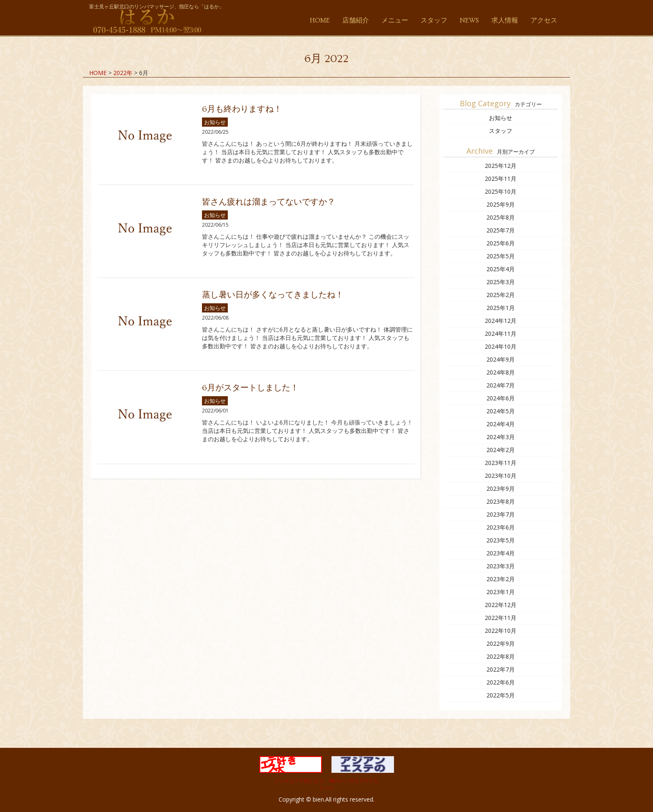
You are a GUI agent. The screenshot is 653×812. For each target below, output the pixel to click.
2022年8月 (501, 656)
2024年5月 (501, 411)
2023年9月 (501, 488)
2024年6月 (501, 398)
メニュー (395, 20)
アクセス (544, 20)
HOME (320, 20)
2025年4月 (501, 269)
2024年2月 (501, 450)
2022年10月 (501, 631)
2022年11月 (501, 618)
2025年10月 (501, 191)
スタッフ (434, 20)
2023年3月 (501, 566)
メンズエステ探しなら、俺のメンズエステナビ (326, 781)
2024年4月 (501, 424)
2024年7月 (501, 385)
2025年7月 (501, 230)
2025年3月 (501, 282)
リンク (326, 788)
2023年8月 (501, 501)
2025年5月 (501, 256)
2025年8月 (501, 217)
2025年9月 (501, 204)
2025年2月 (501, 295)
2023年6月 (501, 527)
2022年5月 (501, 695)
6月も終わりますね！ (242, 109)
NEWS (469, 20)
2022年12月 (501, 605)
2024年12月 (501, 321)
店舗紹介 (356, 20)
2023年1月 (501, 592)
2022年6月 (501, 682)
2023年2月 (501, 579)
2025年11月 (501, 179)
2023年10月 (501, 476)
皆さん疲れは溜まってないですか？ (269, 202)
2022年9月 (501, 643)
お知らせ (215, 122)
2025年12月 (501, 166)
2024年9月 (501, 359)
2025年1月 (501, 308)
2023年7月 (501, 514)
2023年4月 (501, 553)
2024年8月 (501, 372)
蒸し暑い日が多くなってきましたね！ (273, 295)
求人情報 (505, 20)
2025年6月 (501, 243)
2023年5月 (501, 540)
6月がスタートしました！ (250, 388)
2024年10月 (501, 346)
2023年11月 (501, 463)
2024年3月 (501, 437)
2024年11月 (501, 334)
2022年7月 (501, 669)
